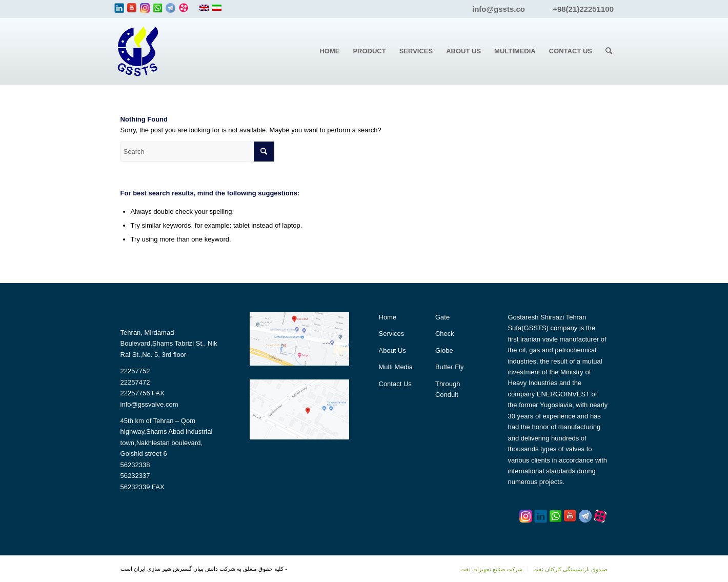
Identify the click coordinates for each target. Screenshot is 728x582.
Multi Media (396, 367)
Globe (444, 350)
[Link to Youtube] (132, 8)
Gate (442, 317)
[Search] (609, 51)
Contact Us (395, 384)
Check (445, 334)
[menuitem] (329, 51)
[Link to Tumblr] (184, 8)
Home (388, 317)
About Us (392, 350)
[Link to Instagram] (145, 8)
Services (392, 334)
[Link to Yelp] (170, 8)
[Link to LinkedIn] (119, 8)
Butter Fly (450, 367)
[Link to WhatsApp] (158, 8)
